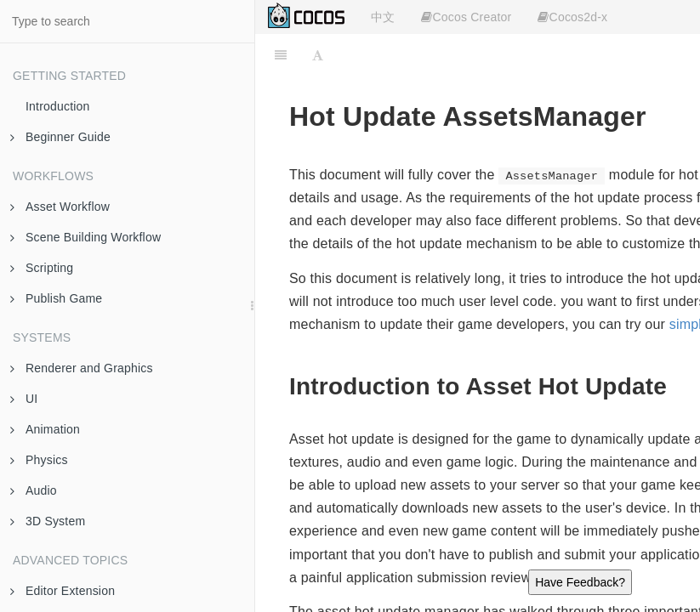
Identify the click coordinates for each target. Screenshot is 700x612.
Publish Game (56, 298)
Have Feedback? (580, 582)
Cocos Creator (466, 17)
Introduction (58, 106)
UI (24, 399)
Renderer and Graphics (82, 368)
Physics (39, 460)
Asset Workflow (60, 207)
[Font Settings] (318, 55)
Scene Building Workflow (85, 237)
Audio (34, 490)
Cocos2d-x (572, 17)
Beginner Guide (60, 137)
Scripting (42, 268)
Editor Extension (63, 591)
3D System (48, 521)
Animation (45, 429)
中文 (383, 17)
